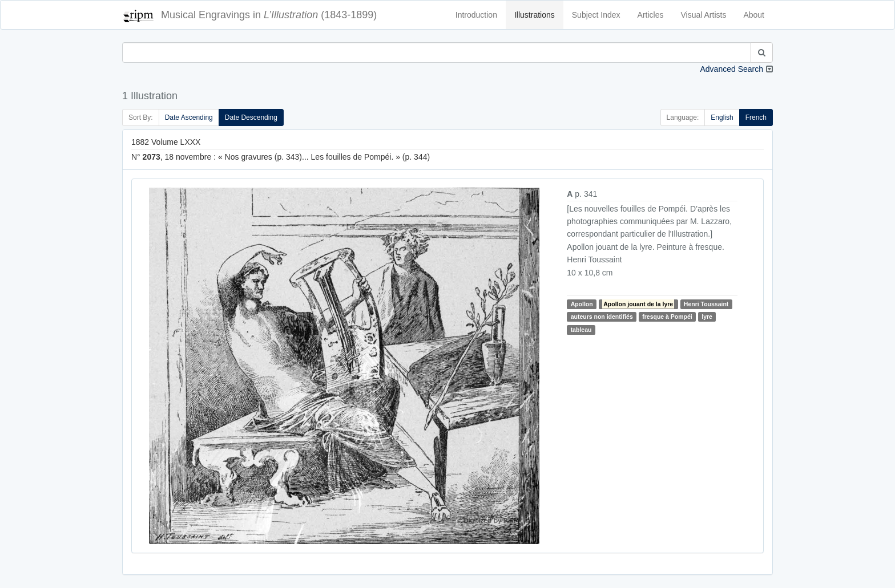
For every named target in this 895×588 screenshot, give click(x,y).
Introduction (476, 15)
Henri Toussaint (706, 304)
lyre (707, 317)
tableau (581, 330)
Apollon (582, 304)
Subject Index (596, 15)
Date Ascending (189, 117)
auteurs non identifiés (602, 317)
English (722, 117)
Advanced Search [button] (731, 69)
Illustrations (535, 15)
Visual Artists (704, 15)
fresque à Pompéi (667, 317)
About (754, 15)
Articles (651, 15)
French (756, 117)
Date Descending (251, 117)
